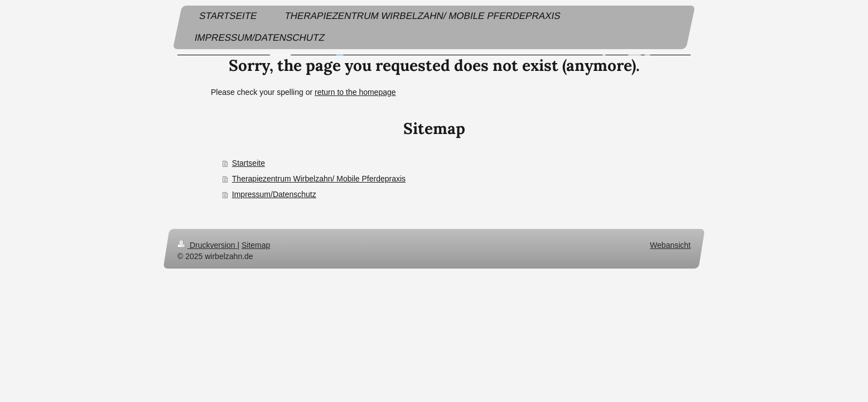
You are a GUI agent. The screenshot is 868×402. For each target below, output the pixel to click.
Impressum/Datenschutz (274, 194)
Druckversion (207, 245)
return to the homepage (355, 92)
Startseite (249, 163)
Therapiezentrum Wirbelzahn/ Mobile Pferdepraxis (319, 179)
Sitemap (256, 245)
